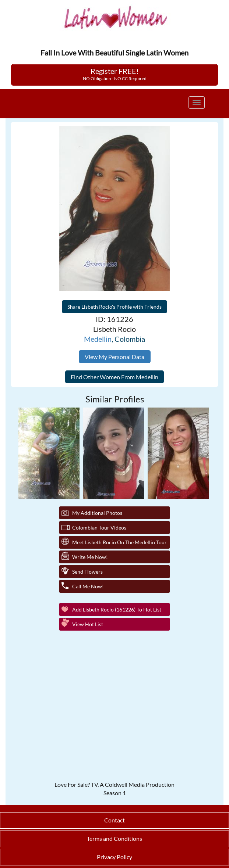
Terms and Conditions (114, 838)
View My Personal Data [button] (114, 357)
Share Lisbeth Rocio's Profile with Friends (114, 307)
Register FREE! (115, 74)
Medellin (98, 339)
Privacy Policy (114, 857)
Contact (114, 820)
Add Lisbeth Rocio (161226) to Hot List (117, 609)
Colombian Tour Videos (99, 528)
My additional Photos (97, 513)
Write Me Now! (90, 557)
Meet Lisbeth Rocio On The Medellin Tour (119, 542)
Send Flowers (87, 572)
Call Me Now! (88, 586)
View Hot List (88, 624)
